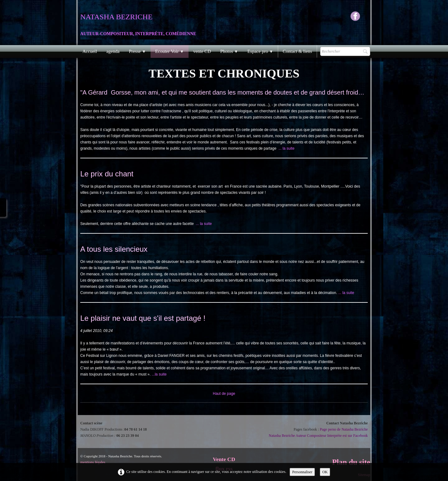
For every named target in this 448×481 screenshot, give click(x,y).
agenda (113, 51)
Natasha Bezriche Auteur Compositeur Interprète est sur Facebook (318, 436)
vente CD (202, 51)
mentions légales (93, 462)
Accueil (90, 51)
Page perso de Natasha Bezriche (344, 429)
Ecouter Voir (170, 51)
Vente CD (224, 459)
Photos (229, 51)
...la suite (159, 374)
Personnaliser (302, 472)
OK (325, 472)
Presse (137, 51)
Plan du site (351, 462)
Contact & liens (297, 51)
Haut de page (224, 394)
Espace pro (260, 51)
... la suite (286, 148)
